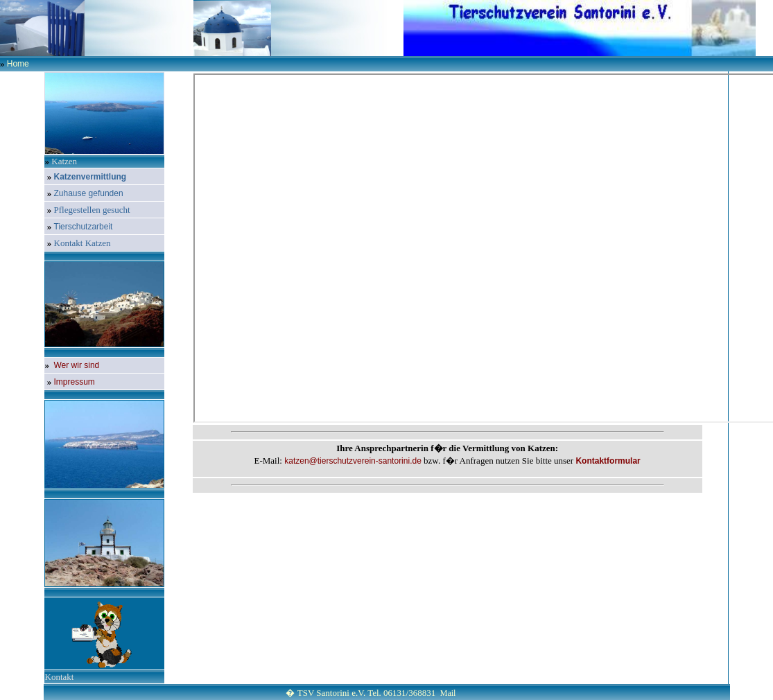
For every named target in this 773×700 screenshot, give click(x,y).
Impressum (75, 382)
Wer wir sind (77, 365)
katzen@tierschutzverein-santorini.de (353, 461)
